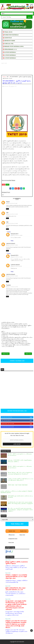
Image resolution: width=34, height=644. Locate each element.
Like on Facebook (17, 420)
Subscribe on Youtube (17, 424)
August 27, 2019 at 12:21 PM (12, 287)
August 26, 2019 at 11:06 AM (12, 276)
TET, (16, 86)
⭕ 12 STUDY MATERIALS (9, 58)
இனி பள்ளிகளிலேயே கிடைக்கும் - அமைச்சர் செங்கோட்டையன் (16, 589)
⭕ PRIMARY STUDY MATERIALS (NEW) (13, 46)
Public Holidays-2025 (17, 524)
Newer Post (5, 354)
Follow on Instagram (17, 427)
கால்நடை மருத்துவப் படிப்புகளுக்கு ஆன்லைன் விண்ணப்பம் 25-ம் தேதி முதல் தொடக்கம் (16, 577)
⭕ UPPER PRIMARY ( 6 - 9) (10, 49)
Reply (7, 209)
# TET (7, 185)
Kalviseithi (22, 642)
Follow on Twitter (17, 417)
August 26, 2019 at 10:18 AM (12, 223)
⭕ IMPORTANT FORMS (9, 41)
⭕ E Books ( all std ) (8, 32)
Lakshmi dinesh (11, 243)
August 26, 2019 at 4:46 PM (17, 266)
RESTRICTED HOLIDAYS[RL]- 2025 (17, 411)
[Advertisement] (17, 69)
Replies (9, 232)
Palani (8, 202)
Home (4, 77)
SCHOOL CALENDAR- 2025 (17, 361)
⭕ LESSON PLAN (7, 38)
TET (8, 77)
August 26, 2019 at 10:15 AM (12, 214)
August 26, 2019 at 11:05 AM (12, 245)
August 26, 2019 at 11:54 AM (17, 257)
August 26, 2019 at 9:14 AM (12, 203)
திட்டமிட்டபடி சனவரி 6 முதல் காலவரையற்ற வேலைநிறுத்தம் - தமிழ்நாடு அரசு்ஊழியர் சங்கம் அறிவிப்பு (20, 510)
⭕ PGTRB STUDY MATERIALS (11, 35)
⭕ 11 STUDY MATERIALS (9, 55)
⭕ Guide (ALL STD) (8, 44)
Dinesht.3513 (14, 234)
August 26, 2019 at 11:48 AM (17, 235)
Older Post (28, 354)
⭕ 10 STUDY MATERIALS (9, 52)
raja (7, 212)
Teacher (8, 285)
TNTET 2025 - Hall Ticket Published (18, 485)
